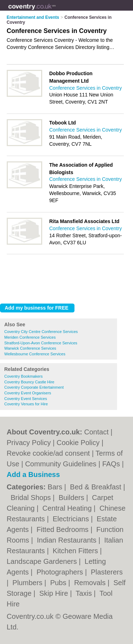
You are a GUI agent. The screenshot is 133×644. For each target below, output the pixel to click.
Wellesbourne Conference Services (35, 354)
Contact (96, 432)
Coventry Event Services (26, 399)
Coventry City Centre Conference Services (41, 332)
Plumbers (28, 583)
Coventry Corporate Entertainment (34, 387)
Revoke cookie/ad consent (48, 453)
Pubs (59, 583)
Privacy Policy (29, 443)
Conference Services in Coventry (86, 88)
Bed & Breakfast (96, 487)
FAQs (111, 464)
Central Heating (68, 508)
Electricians (72, 519)
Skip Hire (55, 593)
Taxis (85, 593)
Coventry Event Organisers (28, 393)
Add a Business (33, 474)
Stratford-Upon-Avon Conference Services (41, 343)
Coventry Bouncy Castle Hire (29, 382)
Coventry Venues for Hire (26, 404)
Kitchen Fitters (76, 551)
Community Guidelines (61, 464)
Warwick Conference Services (30, 348)
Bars (56, 487)
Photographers (61, 572)
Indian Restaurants (68, 540)
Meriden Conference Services (30, 337)
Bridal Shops (32, 498)
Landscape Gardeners (43, 561)
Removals (91, 583)
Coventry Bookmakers (23, 376)
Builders (72, 498)
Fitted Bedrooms (63, 529)
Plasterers (107, 572)
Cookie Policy (78, 443)
